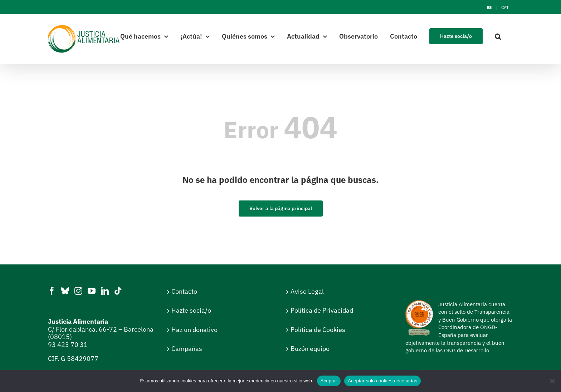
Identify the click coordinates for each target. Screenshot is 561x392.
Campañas (187, 349)
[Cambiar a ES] (489, 8)
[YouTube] (92, 291)
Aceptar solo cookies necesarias (382, 381)
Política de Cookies (318, 330)
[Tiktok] (118, 291)
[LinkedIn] (105, 291)
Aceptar (329, 381)
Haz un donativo (194, 330)
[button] (498, 36)
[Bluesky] (65, 291)
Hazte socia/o (191, 310)
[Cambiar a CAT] (505, 8)
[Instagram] (78, 291)
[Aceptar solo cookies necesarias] (552, 381)
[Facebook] (52, 291)
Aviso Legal (307, 291)
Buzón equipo (310, 349)
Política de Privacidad (322, 310)
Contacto (184, 291)
